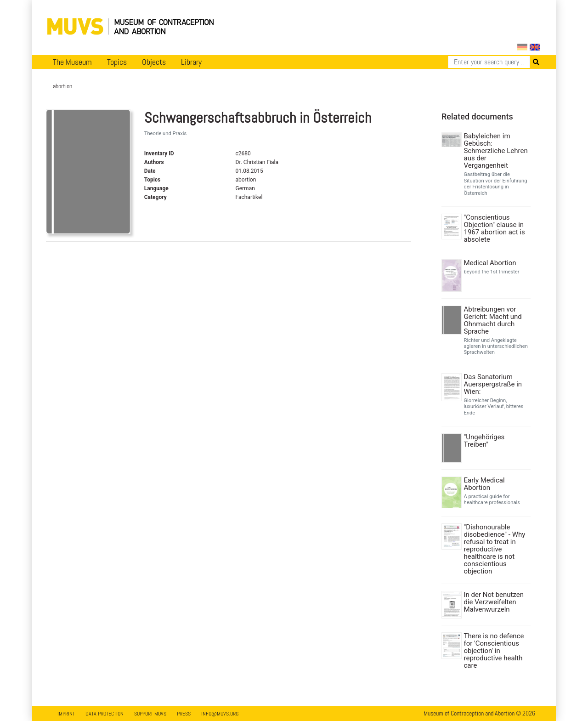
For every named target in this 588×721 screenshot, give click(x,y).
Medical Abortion (490, 263)
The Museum (72, 62)
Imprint (66, 714)
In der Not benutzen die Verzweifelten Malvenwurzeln (494, 602)
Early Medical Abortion (484, 484)
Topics (117, 62)
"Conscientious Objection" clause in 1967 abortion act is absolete (495, 228)
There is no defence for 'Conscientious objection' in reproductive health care (494, 651)
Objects (154, 62)
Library (191, 62)
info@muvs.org (220, 714)
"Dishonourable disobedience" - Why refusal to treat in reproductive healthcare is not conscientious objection (495, 549)
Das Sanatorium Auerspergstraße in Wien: (493, 384)
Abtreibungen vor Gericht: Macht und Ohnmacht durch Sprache (493, 320)
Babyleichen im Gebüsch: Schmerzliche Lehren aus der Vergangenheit (496, 151)
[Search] (489, 62)
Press (184, 714)
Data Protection (105, 714)
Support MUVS (150, 714)
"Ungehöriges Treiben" (484, 441)
